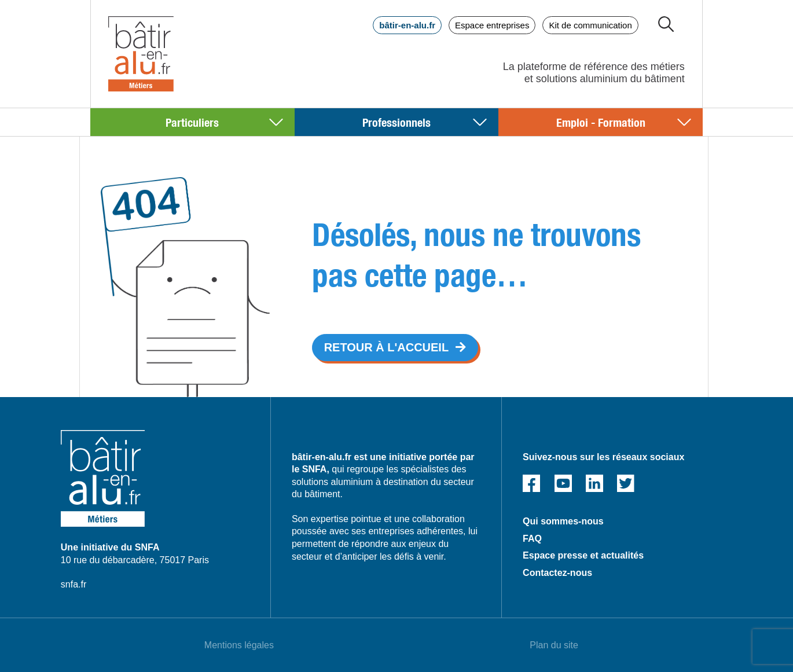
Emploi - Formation (601, 122)
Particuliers (192, 122)
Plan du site (554, 645)
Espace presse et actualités (583, 555)
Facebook (531, 483)
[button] (395, 348)
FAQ (532, 539)
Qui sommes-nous (563, 521)
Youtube (563, 483)
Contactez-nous (557, 573)
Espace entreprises (492, 25)
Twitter (626, 483)
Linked (594, 483)
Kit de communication (590, 25)
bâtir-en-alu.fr (407, 25)
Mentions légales (239, 645)
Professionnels (396, 122)
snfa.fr (74, 584)
